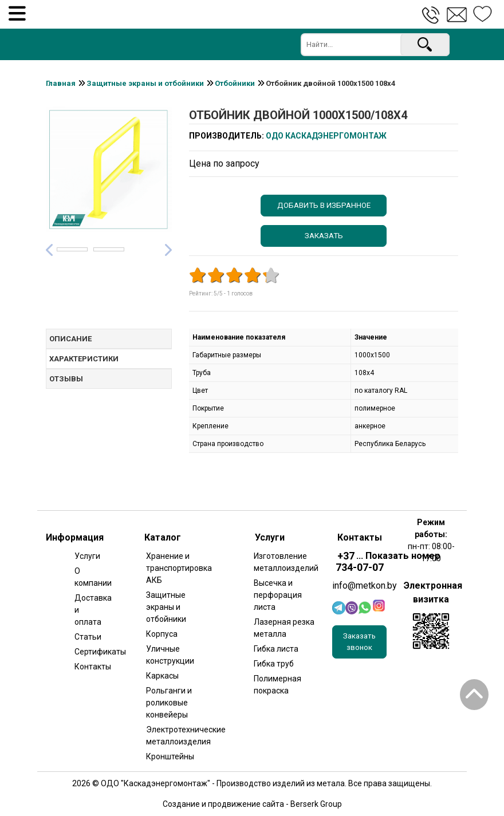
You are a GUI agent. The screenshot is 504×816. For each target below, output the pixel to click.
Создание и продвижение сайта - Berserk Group (252, 804)
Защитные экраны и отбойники (166, 607)
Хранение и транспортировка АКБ (177, 568)
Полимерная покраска (277, 685)
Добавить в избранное (324, 205)
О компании (87, 577)
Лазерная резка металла (284, 628)
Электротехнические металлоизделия (177, 736)
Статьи (87, 637)
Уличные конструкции (170, 655)
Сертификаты (87, 652)
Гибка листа (276, 649)
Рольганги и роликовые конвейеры (169, 703)
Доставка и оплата (87, 610)
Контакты (87, 667)
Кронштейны (170, 756)
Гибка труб (274, 664)
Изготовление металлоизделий (285, 562)
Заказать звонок (359, 642)
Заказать (324, 236)
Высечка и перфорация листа (278, 595)
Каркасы (162, 676)
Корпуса (162, 634)
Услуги (87, 556)
